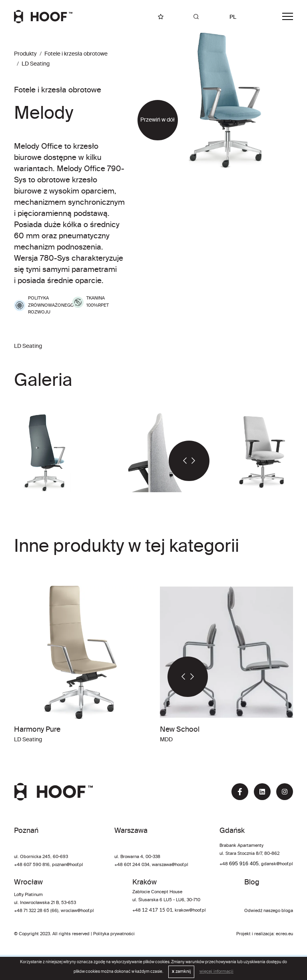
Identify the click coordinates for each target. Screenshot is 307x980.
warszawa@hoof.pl (170, 865)
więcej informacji (216, 972)
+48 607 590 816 (32, 865)
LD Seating (36, 64)
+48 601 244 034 (132, 865)
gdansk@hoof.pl (277, 864)
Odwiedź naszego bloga (269, 911)
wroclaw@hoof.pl (77, 911)
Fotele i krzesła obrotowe (76, 54)
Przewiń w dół (157, 120)
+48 (224, 864)
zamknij (181, 972)
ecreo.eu (284, 934)
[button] (179, 461)
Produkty (25, 54)
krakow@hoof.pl (190, 910)
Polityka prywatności (114, 934)
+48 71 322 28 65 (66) (36, 911)
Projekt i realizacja (255, 934)
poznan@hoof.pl (68, 865)
